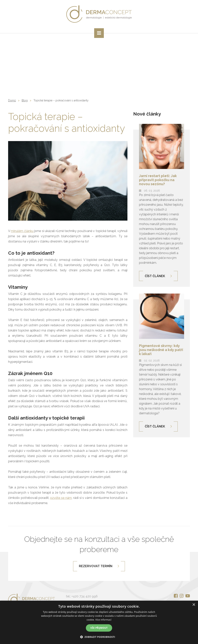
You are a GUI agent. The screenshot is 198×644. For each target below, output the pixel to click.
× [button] (194, 605)
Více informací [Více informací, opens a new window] (103, 620)
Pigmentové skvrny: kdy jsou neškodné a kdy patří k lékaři (161, 350)
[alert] (99, 622)
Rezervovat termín (96, 566)
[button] (99, 637)
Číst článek (155, 276)
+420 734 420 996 (85, 596)
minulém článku (22, 231)
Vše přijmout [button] (99, 628)
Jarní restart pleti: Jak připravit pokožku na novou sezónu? (158, 180)
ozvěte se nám (61, 498)
